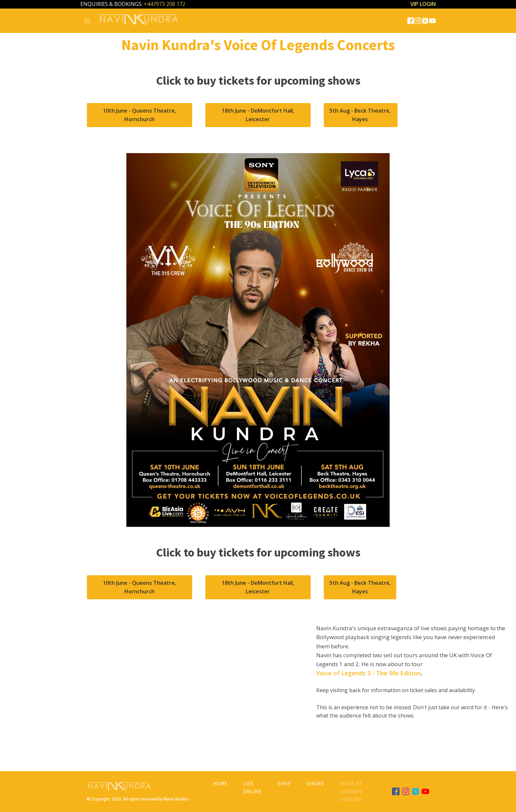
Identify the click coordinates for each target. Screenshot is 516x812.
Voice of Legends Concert (352, 791)
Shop (284, 784)
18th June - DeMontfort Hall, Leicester (258, 115)
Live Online (252, 787)
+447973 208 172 (165, 4)
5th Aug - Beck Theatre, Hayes (361, 115)
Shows (315, 784)
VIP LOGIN (423, 4)
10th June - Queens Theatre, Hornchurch (140, 115)
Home (220, 784)
